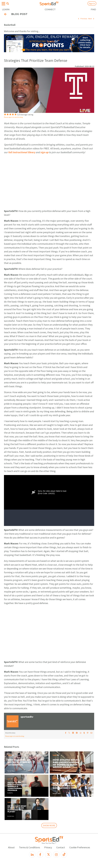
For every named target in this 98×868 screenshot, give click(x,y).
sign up (44, 152)
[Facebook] (40, 854)
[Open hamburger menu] (3, 4)
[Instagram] (56, 854)
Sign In (92, 3)
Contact (61, 847)
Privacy (48, 847)
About (11, 847)
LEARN (6, 10)
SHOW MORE (49, 825)
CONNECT (50, 10)
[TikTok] (64, 854)
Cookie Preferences (80, 847)
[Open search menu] (8, 4)
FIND (93, 10)
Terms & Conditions (29, 847)
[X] (48, 854)
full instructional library (22, 152)
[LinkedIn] (32, 854)
